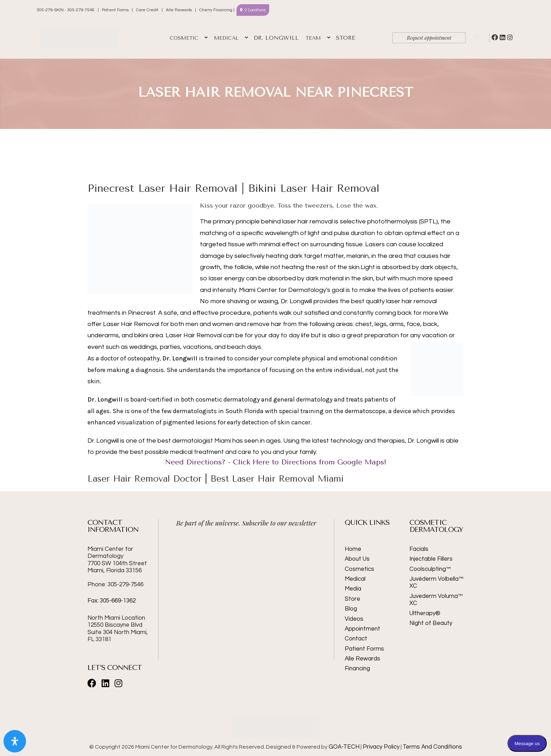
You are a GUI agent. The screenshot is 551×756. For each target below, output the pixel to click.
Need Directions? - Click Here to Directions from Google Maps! (276, 462)
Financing (357, 669)
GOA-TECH (344, 747)
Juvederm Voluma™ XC (436, 600)
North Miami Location (116, 618)
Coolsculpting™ (430, 569)
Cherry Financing (216, 10)
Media (353, 589)
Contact (356, 639)
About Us (357, 559)
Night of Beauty (431, 623)
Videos (354, 619)
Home (353, 549)
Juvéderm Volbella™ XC (436, 582)
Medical (355, 579)
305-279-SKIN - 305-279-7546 (66, 10)
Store (352, 599)
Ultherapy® (425, 613)
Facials (419, 549)
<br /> (246, 560)
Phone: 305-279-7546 (115, 585)
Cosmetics (359, 569)
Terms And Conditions (432, 747)
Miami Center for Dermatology (117, 560)
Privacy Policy (381, 747)
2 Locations (255, 10)
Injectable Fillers (431, 559)
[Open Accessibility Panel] (15, 741)
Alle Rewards (179, 10)
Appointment (362, 629)
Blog (351, 609)
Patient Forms (115, 10)
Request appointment (429, 38)
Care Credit (147, 10)
